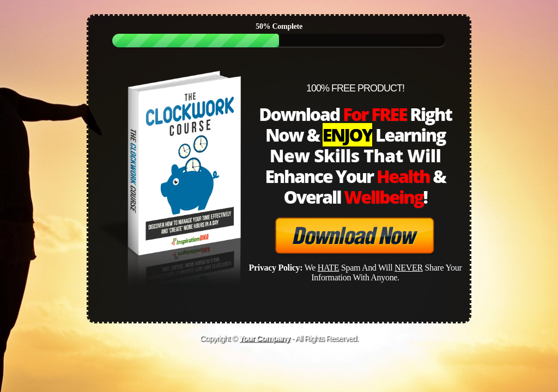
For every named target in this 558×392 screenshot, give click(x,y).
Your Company (264, 338)
